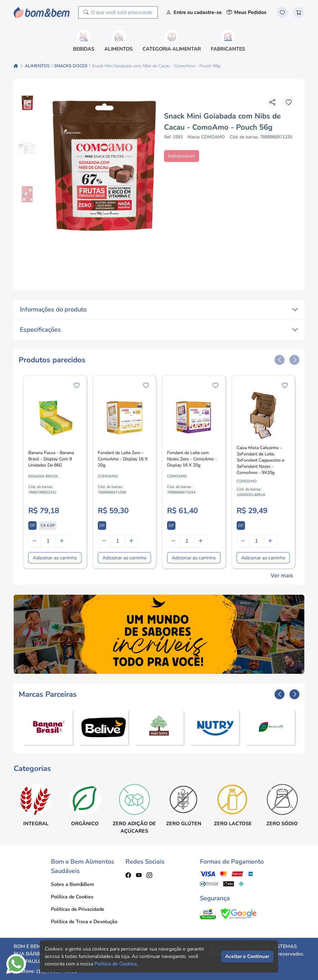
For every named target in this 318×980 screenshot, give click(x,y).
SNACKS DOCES (71, 66)
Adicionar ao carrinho (55, 558)
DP (32, 526)
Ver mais (282, 575)
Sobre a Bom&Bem (73, 884)
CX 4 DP (48, 526)
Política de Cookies (72, 897)
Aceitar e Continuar (247, 956)
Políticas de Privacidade (78, 909)
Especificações (40, 330)
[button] (279, 360)
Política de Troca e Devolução (84, 922)
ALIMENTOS (37, 66)
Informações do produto (53, 309)
